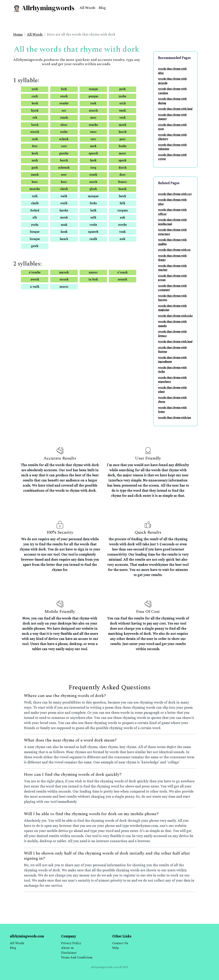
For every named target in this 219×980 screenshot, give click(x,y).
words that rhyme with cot (175, 194)
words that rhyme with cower (172, 157)
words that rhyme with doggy (172, 258)
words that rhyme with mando (172, 324)
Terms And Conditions (77, 958)
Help (115, 948)
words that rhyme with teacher (172, 268)
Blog (102, 8)
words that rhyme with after (172, 71)
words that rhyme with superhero (172, 380)
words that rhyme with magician (172, 308)
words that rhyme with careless (172, 91)
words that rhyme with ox (174, 250)
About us (67, 948)
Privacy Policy (71, 943)
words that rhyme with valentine (172, 147)
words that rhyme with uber (172, 202)
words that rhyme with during (172, 101)
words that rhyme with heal (175, 109)
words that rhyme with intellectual (172, 222)
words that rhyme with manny (172, 117)
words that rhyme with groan (172, 278)
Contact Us (120, 943)
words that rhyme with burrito (172, 298)
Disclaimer (69, 953)
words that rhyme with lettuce (172, 334)
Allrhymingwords (44, 8)
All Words (87, 8)
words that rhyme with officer (172, 212)
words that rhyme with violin (172, 370)
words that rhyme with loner (172, 410)
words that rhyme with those (172, 400)
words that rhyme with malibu (172, 242)
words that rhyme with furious (172, 350)
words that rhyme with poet (172, 127)
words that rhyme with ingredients (172, 360)
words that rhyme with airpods (172, 81)
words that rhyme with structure (172, 232)
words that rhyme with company (172, 288)
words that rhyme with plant (172, 390)
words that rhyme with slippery (172, 137)
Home (18, 34)
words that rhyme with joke (175, 316)
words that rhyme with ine (174, 418)
